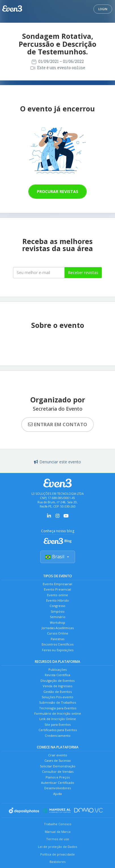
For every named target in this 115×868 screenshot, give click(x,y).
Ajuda (57, 794)
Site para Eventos (57, 724)
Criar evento (58, 755)
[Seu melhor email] (39, 273)
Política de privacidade (57, 854)
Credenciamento (58, 736)
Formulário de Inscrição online (58, 713)
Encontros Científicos (57, 644)
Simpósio (58, 611)
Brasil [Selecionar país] (58, 557)
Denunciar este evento (57, 462)
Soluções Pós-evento (57, 697)
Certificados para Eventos (58, 730)
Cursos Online (58, 633)
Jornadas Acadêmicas (58, 628)
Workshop (57, 622)
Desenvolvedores (57, 788)
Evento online (57, 595)
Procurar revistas (57, 191)
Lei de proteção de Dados (57, 847)
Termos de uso (58, 839)
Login (103, 9)
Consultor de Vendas (58, 772)
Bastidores (57, 862)
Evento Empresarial (57, 584)
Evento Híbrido (57, 600)
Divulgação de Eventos (57, 681)
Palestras (57, 639)
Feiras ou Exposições (58, 650)
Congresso (57, 606)
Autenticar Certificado (58, 783)
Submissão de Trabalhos (57, 702)
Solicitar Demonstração (58, 766)
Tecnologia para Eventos (58, 708)
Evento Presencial (57, 589)
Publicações (57, 669)
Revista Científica (57, 675)
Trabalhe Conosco (58, 824)
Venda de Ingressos (57, 686)
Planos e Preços (58, 777)
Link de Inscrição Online (58, 719)
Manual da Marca (58, 832)
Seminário (58, 617)
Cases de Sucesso (58, 760)
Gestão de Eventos (57, 692)
